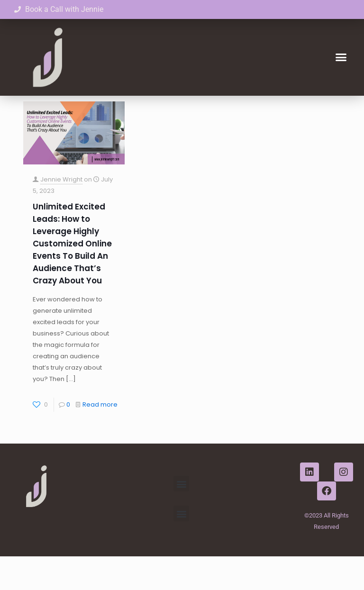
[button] (341, 57)
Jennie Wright (61, 213)
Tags (122, 108)
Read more (100, 438)
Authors (164, 108)
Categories (75, 108)
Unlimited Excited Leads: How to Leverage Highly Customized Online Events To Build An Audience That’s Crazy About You (72, 277)
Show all (328, 108)
